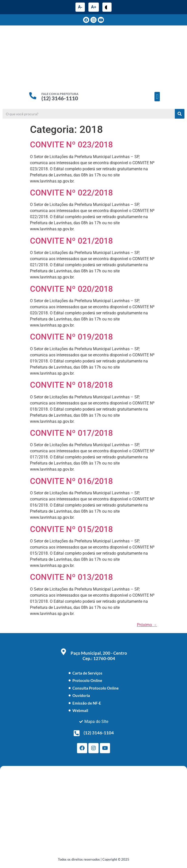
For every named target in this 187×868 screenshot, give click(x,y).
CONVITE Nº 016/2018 (71, 481)
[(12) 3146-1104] (76, 733)
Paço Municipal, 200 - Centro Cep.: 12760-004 (99, 656)
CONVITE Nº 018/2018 (71, 385)
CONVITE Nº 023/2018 (71, 145)
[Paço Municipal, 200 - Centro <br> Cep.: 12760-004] (64, 652)
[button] (157, 97)
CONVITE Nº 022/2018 (71, 193)
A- (80, 7)
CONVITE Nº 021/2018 (71, 241)
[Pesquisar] (180, 114)
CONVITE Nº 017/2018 (71, 433)
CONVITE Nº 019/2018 (71, 337)
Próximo (147, 625)
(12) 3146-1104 (99, 733)
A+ (94, 7)
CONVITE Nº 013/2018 (71, 577)
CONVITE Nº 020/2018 (71, 289)
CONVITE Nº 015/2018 (71, 529)
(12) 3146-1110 (60, 98)
